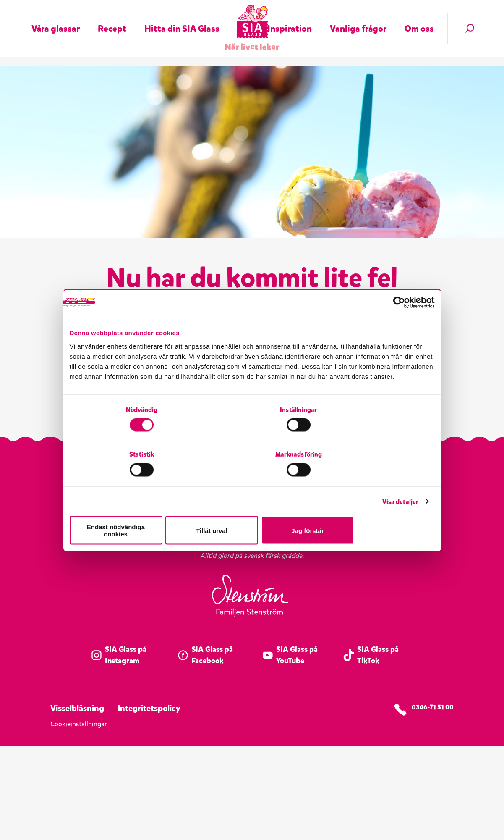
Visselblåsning (77, 802)
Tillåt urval (252, 508)
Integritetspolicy (149, 802)
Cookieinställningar (79, 818)
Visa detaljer (400, 483)
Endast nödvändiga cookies (129, 508)
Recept (112, 18)
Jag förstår (375, 508)
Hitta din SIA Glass (182, 18)
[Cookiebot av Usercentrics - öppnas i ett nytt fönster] (398, 328)
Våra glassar (56, 18)
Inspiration (290, 18)
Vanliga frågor (358, 18)
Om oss (419, 18)
